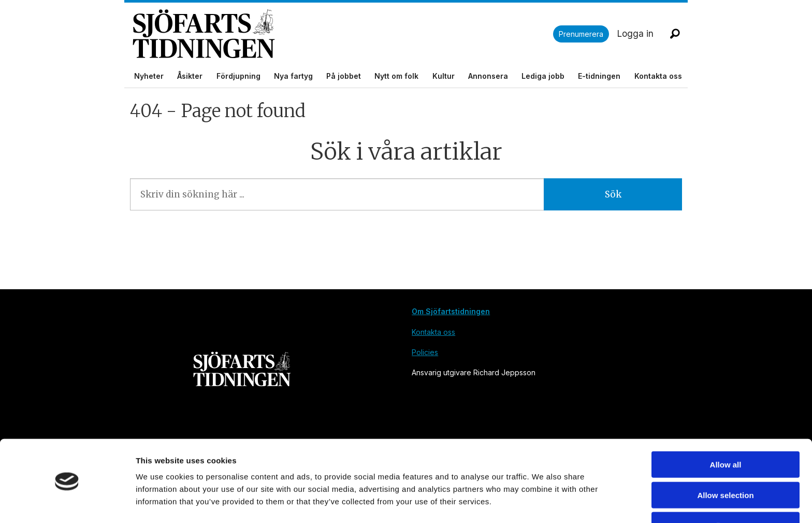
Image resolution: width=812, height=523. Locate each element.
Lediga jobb (543, 76)
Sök (613, 194)
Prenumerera (581, 34)
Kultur (444, 76)
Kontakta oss (658, 76)
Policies (425, 352)
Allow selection (725, 463)
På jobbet (344, 76)
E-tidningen (599, 76)
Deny (726, 493)
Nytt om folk (396, 76)
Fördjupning (238, 76)
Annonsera (488, 76)
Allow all (726, 432)
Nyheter (149, 76)
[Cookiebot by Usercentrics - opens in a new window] (67, 503)
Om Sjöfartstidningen (451, 311)
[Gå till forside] (204, 34)
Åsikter (190, 76)
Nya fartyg (293, 76)
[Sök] (675, 34)
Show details (543, 503)
